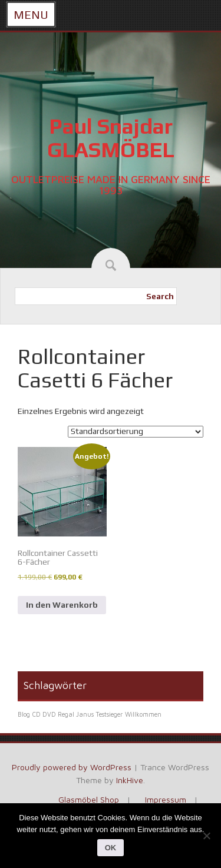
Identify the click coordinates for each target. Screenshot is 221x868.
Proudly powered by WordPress (72, 767)
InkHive (130, 780)
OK (111, 848)
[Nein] (206, 836)
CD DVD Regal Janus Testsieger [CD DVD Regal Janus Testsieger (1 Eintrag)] (77, 714)
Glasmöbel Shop (89, 799)
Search (160, 296)
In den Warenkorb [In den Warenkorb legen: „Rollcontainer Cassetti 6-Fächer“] (62, 605)
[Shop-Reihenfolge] (136, 432)
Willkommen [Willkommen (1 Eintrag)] (143, 714)
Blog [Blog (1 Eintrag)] (24, 714)
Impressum (166, 799)
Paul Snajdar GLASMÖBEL (111, 138)
